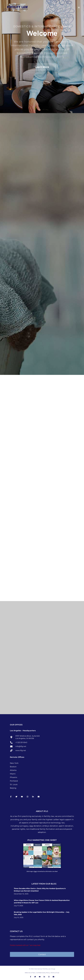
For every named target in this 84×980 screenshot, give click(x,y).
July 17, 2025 (18, 906)
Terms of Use (55, 973)
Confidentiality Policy (43, 973)
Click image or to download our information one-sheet (42, 871)
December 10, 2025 (21, 894)
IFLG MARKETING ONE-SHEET (42, 840)
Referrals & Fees (30, 973)
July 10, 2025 (19, 917)
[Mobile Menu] (79, 7)
